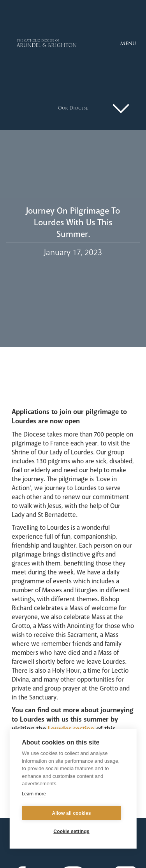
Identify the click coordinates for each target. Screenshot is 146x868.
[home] (30, 43)
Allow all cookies (71, 813)
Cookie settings (71, 831)
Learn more (34, 794)
